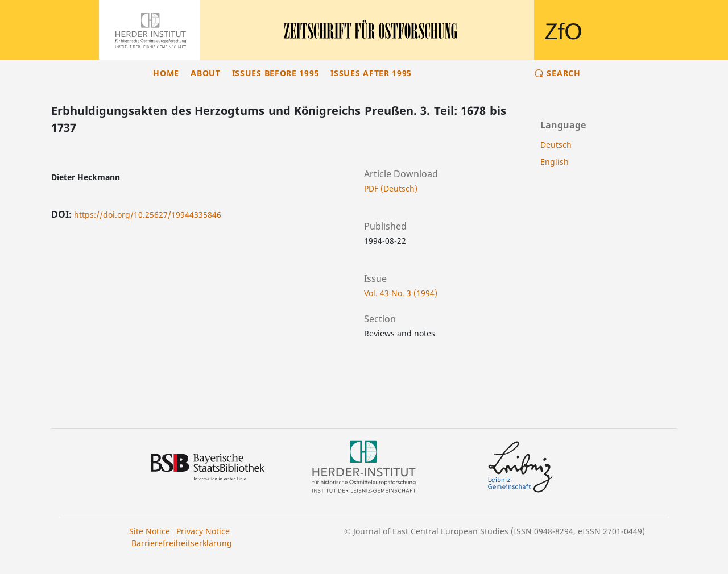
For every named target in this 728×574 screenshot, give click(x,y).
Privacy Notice (203, 531)
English (555, 162)
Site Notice (150, 531)
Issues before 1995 (276, 73)
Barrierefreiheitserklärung (182, 543)
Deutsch (556, 145)
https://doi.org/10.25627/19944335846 (148, 215)
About (206, 73)
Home (166, 73)
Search (563, 73)
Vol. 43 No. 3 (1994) (401, 293)
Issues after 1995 (371, 73)
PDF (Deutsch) (391, 188)
